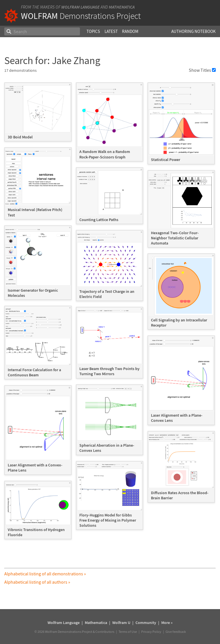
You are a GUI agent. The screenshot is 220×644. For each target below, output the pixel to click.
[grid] (110, 314)
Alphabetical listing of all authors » (37, 582)
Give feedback (176, 632)
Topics (93, 31)
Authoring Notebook (194, 31)
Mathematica (122, 7)
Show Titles (202, 70)
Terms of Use (128, 632)
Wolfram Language (80, 7)
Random (130, 31)
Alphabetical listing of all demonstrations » (45, 574)
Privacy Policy (151, 632)
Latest (111, 31)
